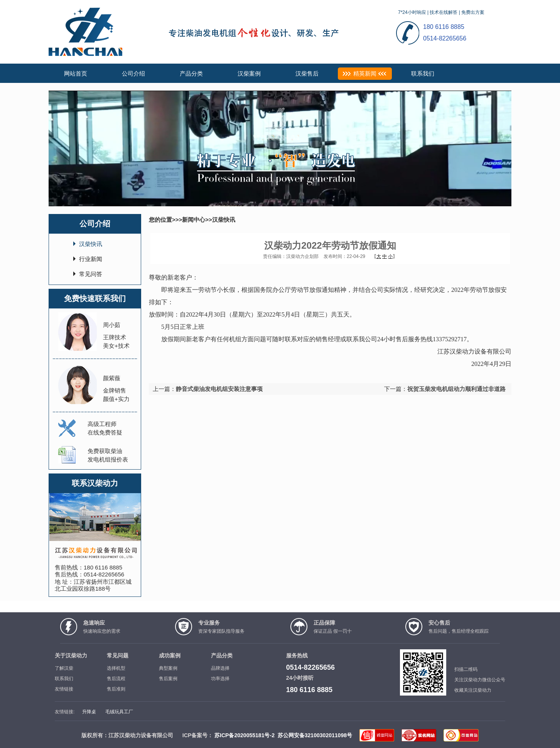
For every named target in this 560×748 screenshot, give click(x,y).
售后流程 (116, 679)
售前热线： (69, 567)
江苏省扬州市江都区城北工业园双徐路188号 (93, 585)
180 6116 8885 (103, 567)
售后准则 (116, 689)
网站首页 (76, 73)
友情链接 (64, 689)
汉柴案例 (249, 73)
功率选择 (220, 679)
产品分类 (191, 73)
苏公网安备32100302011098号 (315, 735)
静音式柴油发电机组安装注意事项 (219, 389)
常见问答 (91, 274)
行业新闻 (91, 259)
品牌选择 (220, 668)
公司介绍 (133, 73)
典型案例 (168, 668)
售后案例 (168, 679)
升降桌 (89, 712)
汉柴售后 (307, 73)
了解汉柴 (64, 668)
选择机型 (116, 668)
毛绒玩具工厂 (119, 712)
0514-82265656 (104, 574)
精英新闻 (365, 73)
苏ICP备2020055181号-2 (245, 735)
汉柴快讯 (91, 244)
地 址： (64, 582)
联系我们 (423, 73)
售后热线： (69, 574)
